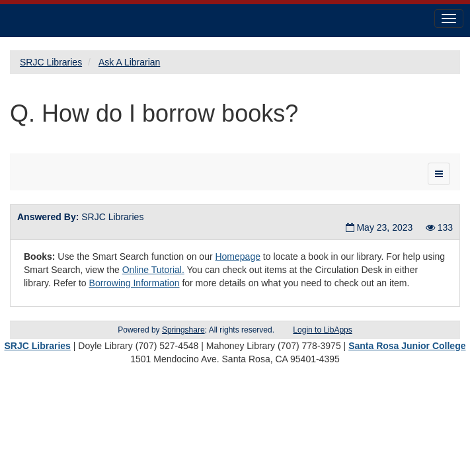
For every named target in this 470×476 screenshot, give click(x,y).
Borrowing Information (135, 283)
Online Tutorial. (153, 270)
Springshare (183, 330)
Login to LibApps (322, 330)
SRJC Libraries (51, 62)
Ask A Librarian (129, 62)
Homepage (238, 257)
